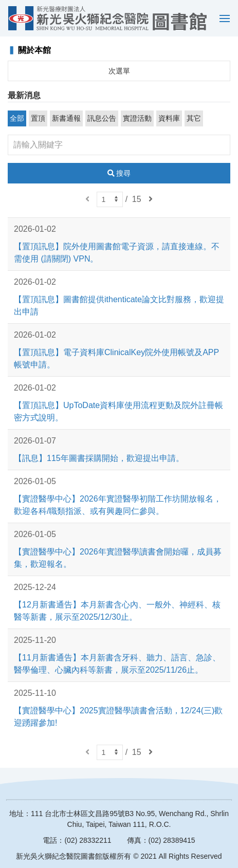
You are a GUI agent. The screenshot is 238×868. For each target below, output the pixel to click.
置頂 (38, 118)
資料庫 (169, 118)
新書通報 (66, 118)
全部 (17, 118)
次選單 (119, 71)
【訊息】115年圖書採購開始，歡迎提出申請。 (99, 458)
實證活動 (137, 118)
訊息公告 (102, 118)
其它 (194, 118)
